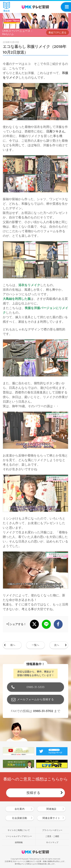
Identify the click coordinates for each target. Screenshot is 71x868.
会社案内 (20, 809)
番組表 (7, 7)
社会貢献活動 (20, 818)
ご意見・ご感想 (52, 836)
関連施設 (51, 809)
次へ (57, 645)
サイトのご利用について (19, 830)
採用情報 (19, 842)
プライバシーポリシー (52, 830)
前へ (13, 645)
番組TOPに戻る (58, 33)
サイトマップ (52, 842)
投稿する (33, 793)
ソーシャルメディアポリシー (19, 836)
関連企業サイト (51, 818)
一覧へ (35, 645)
